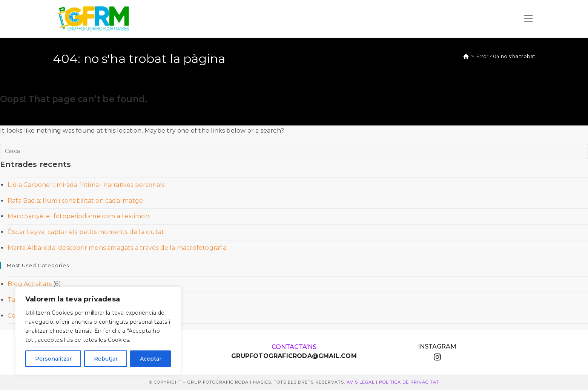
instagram (437, 346)
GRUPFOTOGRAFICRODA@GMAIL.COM (294, 356)
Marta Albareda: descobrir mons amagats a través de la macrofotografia (117, 248)
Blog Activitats (30, 284)
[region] (98, 331)
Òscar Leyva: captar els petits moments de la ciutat (86, 232)
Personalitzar (53, 359)
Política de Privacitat (409, 382)
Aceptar (151, 359)
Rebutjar (106, 359)
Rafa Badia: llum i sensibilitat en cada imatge (75, 201)
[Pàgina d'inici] (466, 56)
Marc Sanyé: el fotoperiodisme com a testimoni (79, 216)
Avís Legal (361, 382)
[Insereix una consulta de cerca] (294, 151)
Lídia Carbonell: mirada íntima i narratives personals (86, 185)
